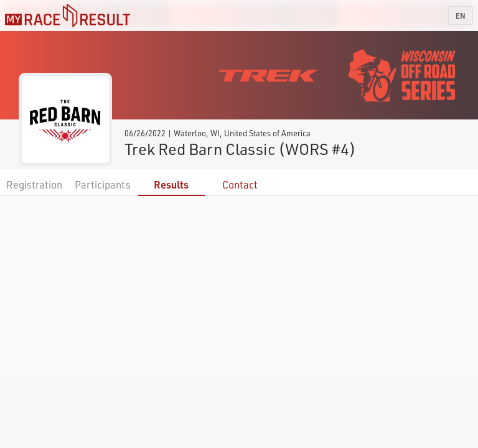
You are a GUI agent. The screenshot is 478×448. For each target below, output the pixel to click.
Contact (240, 184)
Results (171, 184)
